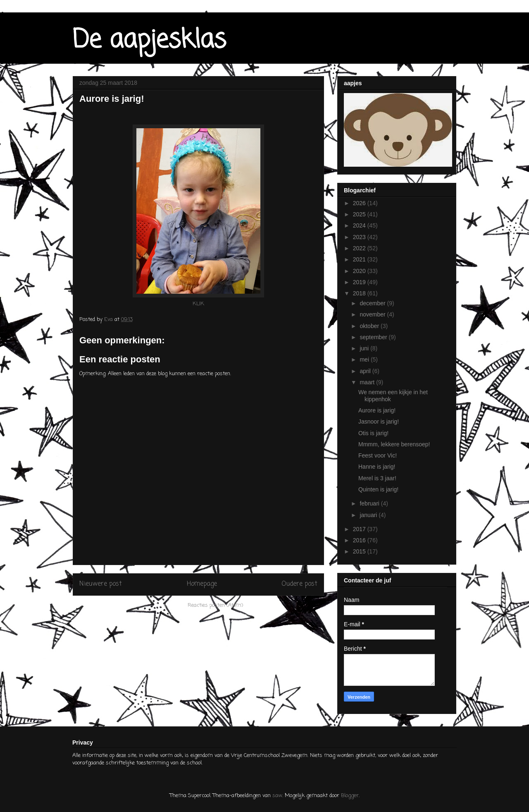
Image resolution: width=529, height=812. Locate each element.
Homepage (202, 584)
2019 (360, 282)
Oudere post (299, 584)
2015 (360, 551)
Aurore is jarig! (377, 410)
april (366, 371)
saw (277, 796)
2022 (360, 248)
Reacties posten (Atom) (215, 605)
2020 (360, 271)
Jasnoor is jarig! (379, 422)
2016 (360, 540)
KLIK (198, 304)
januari (369, 515)
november (373, 314)
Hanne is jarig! (377, 467)
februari (370, 503)
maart (368, 382)
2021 (360, 259)
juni (365, 348)
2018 (360, 293)
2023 (360, 237)
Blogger (350, 796)
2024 (360, 225)
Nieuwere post (101, 584)
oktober (370, 326)
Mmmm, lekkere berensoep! (394, 444)
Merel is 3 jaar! (377, 478)
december (373, 303)
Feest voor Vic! (378, 455)
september (374, 337)
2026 (360, 203)
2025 (360, 214)
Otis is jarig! (373, 433)
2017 (360, 529)
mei (365, 359)
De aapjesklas (149, 40)
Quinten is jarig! (378, 489)
